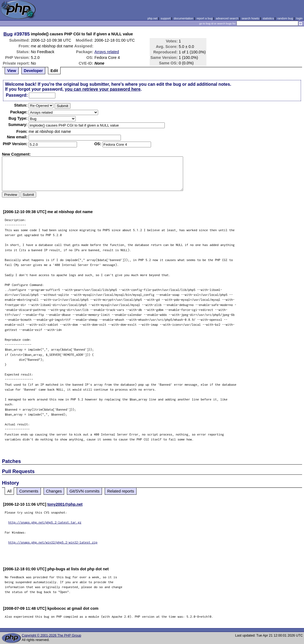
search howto (250, 18)
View (12, 71)
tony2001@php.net (65, 504)
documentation (184, 18)
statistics (268, 18)
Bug (8, 34)
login (299, 18)
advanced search (227, 18)
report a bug (204, 18)
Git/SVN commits (84, 491)
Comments (29, 491)
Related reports (121, 491)
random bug (285, 18)
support (166, 18)
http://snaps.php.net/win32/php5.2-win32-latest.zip (53, 542)
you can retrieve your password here (103, 89)
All (9, 491)
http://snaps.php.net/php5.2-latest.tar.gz (45, 522)
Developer (33, 71)
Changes (54, 491)
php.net (152, 18)
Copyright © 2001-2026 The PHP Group (51, 636)
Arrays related (107, 52)
